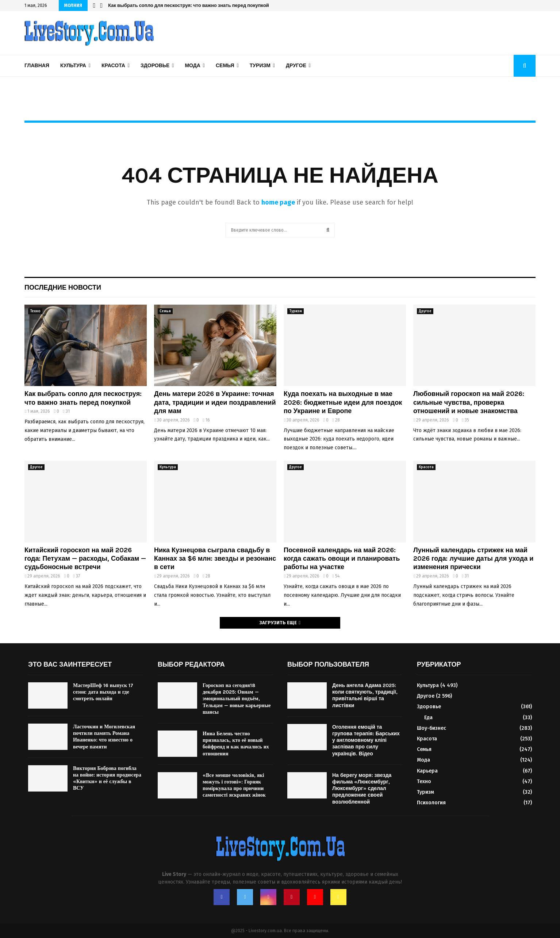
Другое (296, 66)
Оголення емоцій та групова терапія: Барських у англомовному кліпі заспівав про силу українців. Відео (366, 740)
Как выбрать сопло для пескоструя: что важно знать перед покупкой (83, 398)
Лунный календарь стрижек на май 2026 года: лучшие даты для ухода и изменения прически (473, 559)
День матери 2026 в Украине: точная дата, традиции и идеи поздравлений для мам (215, 402)
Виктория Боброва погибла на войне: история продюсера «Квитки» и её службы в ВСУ (107, 778)
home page (278, 202)
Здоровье (155, 66)
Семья (225, 66)
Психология (431, 803)
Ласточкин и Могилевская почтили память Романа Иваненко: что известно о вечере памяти (104, 737)
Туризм (260, 66)
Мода (192, 66)
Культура (73, 66)
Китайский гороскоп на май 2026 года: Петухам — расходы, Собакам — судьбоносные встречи (85, 559)
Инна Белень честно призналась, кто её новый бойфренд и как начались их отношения (236, 744)
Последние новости (63, 287)
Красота (113, 66)
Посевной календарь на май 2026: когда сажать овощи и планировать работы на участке (342, 559)
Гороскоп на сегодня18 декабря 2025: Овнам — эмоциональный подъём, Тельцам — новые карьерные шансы (237, 699)
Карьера (427, 771)
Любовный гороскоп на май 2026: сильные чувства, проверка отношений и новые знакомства (469, 402)
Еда (428, 718)
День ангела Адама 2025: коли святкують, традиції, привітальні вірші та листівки (365, 695)
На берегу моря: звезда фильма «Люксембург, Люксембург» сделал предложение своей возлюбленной (362, 789)
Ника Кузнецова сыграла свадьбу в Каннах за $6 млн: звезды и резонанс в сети (206, 5)
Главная (37, 66)
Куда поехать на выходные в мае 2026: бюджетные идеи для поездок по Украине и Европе (343, 402)
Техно (35, 311)
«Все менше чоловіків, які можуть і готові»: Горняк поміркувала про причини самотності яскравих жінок (234, 785)
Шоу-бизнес (431, 728)
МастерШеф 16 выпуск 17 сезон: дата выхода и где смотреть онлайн (103, 692)
